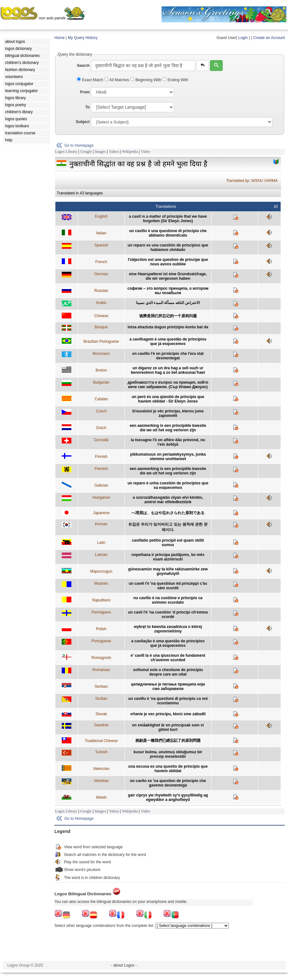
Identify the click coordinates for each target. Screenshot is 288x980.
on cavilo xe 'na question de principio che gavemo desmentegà (168, 783)
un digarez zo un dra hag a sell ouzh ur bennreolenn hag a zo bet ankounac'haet (168, 370)
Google (86, 152)
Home (60, 38)
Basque (101, 327)
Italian (101, 233)
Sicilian (101, 699)
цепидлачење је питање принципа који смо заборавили (168, 686)
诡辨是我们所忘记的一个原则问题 (168, 316)
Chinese (101, 316)
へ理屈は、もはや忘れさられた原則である (168, 513)
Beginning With (146, 80)
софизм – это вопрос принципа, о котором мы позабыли (168, 291)
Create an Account (269, 38)
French (101, 262)
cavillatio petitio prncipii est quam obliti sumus (168, 543)
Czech (101, 411)
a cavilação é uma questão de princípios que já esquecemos (168, 643)
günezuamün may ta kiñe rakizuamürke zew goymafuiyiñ (168, 571)
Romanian (101, 670)
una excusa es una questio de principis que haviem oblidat (168, 769)
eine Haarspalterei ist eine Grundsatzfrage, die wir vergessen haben (168, 276)
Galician (101, 485)
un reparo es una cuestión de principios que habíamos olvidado (168, 247)
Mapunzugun (101, 571)
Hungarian (101, 498)
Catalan (101, 399)
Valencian (101, 769)
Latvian (101, 555)
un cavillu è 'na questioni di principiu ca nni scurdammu (168, 701)
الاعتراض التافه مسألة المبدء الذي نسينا (168, 303)
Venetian (101, 781)
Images (100, 152)
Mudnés (101, 584)
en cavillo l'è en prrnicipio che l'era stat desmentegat (168, 356)
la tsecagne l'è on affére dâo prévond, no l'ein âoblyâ (168, 442)
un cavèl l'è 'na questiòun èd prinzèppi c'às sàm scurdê (168, 586)
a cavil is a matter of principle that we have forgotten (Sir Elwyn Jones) (168, 219)
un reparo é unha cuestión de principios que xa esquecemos (168, 485)
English (101, 216)
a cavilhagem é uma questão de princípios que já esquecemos (168, 341)
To (87, 107)
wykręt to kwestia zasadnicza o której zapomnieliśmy (168, 629)
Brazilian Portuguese (101, 341)
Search (83, 66)
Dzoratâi (101, 440)
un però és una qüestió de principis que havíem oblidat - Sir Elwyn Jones (168, 399)
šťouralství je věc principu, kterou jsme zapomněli (168, 413)
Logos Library (66, 152)
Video (145, 152)
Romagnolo (101, 658)
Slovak (101, 714)
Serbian (101, 686)
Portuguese (101, 641)
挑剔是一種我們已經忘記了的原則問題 (168, 741)
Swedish (101, 725)
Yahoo (114, 152)
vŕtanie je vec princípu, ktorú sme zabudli (168, 714)
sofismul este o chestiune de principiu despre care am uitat (168, 672)
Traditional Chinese (101, 741)
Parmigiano (101, 612)
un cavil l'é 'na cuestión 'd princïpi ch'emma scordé (168, 615)
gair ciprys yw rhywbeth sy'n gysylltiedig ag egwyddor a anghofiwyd (168, 797)
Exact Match (91, 80)
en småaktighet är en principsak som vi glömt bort (168, 727)
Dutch (101, 428)
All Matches (117, 80)
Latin (101, 543)
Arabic (101, 303)
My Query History (83, 38)
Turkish (101, 752)
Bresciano (101, 354)
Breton (101, 370)
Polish (101, 629)
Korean (101, 524)
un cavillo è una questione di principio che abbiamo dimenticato (168, 233)
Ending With (175, 80)
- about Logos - (124, 965)
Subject (83, 122)
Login (243, 38)
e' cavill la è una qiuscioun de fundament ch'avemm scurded (168, 658)
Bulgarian (101, 382)
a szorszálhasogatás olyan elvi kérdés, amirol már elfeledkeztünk (168, 500)
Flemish (101, 469)
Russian (101, 291)
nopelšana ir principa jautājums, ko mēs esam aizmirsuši (168, 557)
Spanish (101, 245)
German (101, 274)
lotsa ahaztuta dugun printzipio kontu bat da (168, 327)
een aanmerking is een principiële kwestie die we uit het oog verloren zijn (168, 428)
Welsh (101, 797)
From (85, 92)
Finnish (101, 457)
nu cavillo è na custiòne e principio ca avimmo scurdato (168, 600)
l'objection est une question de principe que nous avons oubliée (168, 262)
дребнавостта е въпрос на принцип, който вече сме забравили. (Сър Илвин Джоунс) (168, 385)
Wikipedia (130, 152)
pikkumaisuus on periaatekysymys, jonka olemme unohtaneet (168, 457)
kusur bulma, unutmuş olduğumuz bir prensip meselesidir (168, 754)
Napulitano (101, 600)
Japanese (101, 513)
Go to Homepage (79, 145)
